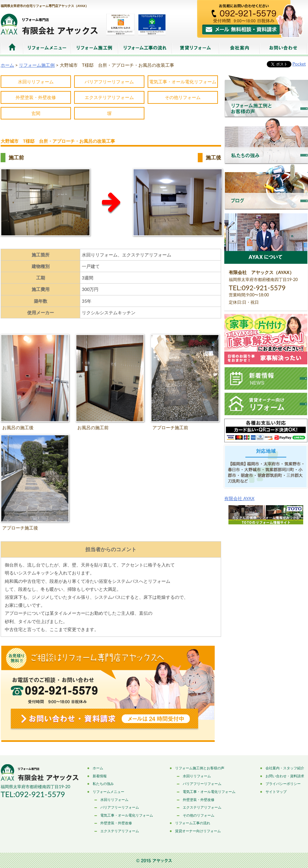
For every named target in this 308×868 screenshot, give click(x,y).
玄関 (36, 113)
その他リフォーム (183, 97)
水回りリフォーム (36, 82)
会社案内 (239, 48)
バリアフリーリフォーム (109, 82)
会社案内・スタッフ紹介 (285, 768)
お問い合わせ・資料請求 (285, 776)
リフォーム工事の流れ (145, 48)
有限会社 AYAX (239, 498)
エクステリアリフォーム (109, 97)
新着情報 (100, 776)
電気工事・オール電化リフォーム (183, 82)
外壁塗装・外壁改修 (36, 97)
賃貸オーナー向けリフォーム (198, 831)
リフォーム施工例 (95, 48)
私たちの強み (103, 784)
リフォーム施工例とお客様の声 (200, 768)
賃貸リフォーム (196, 48)
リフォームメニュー (47, 48)
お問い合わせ (284, 48)
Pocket (299, 64)
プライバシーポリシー (283, 784)
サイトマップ (276, 792)
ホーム (12, 48)
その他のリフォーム (199, 815)
